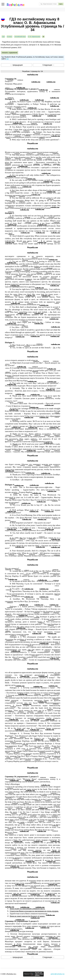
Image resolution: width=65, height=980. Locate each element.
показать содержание (10, 53)
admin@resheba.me (57, 974)
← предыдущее (17, 65)
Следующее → (48, 65)
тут (7, 59)
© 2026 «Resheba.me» (8, 974)
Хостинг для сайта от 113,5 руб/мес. (39, 974)
